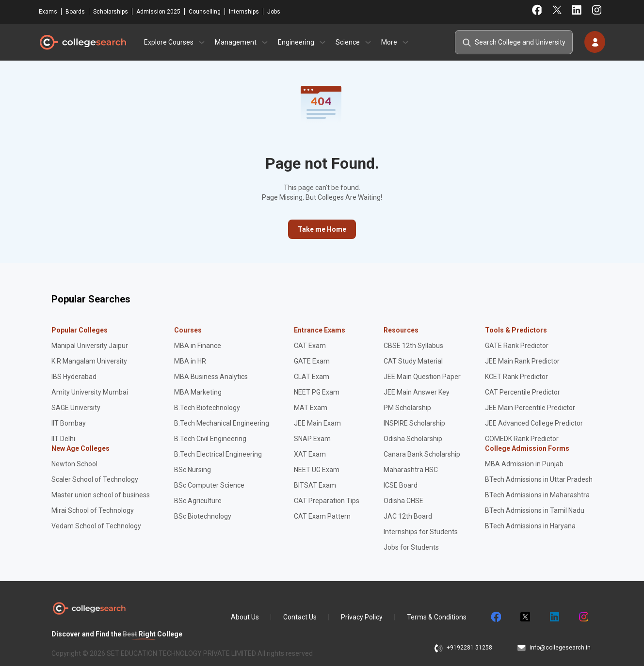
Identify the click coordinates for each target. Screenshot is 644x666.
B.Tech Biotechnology (207, 408)
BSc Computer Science (209, 485)
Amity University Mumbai (90, 392)
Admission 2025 (158, 12)
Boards (75, 12)
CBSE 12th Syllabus (413, 346)
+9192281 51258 (469, 648)
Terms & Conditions (437, 617)
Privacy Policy (362, 617)
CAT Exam (310, 346)
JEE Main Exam (317, 423)
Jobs (274, 12)
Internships (244, 12)
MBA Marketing (198, 392)
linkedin (554, 617)
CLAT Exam (312, 377)
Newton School (74, 464)
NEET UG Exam (317, 470)
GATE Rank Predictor (517, 346)
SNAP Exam (312, 439)
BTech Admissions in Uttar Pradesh (539, 479)
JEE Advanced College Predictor (534, 423)
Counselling (205, 12)
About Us (245, 617)
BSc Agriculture (198, 501)
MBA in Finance (198, 346)
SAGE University (76, 408)
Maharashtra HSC (411, 470)
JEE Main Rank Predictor (522, 361)
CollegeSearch (82, 42)
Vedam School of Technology (96, 526)
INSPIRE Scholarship (414, 423)
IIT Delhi (63, 439)
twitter (525, 617)
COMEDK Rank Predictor (522, 439)
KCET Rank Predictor (516, 377)
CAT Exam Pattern (322, 516)
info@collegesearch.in (560, 648)
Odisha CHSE (403, 501)
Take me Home (322, 229)
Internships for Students (421, 532)
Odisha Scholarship (413, 439)
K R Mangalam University (89, 361)
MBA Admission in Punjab (524, 464)
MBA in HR (190, 361)
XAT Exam (310, 454)
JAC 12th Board (408, 516)
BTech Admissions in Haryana (530, 526)
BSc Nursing (193, 470)
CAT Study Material (413, 361)
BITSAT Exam (315, 485)
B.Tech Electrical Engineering (218, 454)
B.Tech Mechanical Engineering (222, 423)
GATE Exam (312, 361)
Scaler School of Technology (95, 479)
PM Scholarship (407, 408)
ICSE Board (401, 485)
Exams (48, 12)
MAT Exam (311, 408)
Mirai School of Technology (93, 510)
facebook (496, 617)
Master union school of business (101, 495)
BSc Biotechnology (203, 516)
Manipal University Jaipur (90, 346)
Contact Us (300, 617)
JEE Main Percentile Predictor (530, 408)
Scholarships (111, 12)
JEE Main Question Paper (422, 377)
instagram (583, 617)
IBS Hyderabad (74, 377)
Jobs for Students (411, 547)
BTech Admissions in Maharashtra (537, 495)
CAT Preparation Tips (327, 501)
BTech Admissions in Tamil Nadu (535, 510)
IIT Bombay (69, 423)
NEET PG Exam (317, 392)
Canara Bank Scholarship (422, 454)
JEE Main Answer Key (417, 392)
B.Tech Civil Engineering (210, 439)
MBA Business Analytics (211, 377)
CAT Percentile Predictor (523, 392)
